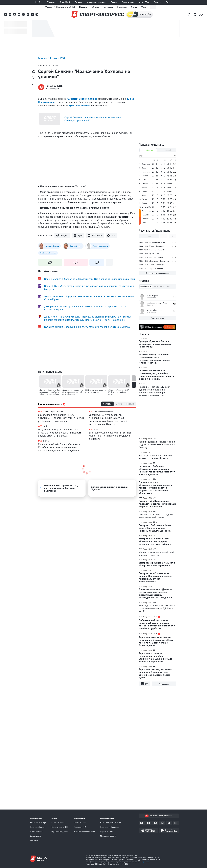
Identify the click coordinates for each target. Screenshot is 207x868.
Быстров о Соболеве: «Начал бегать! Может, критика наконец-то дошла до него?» (110, 436)
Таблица (95, 7)
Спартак (145, 184)
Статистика (122, 7)
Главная (43, 58)
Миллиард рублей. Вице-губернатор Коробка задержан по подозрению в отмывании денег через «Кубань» (59, 447)
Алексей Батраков (154, 310)
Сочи (144, 223)
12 (156, 560)
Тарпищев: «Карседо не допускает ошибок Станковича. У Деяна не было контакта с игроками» (155, 657)
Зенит (144, 168)
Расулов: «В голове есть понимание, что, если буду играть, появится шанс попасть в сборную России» (156, 375)
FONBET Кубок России (53, 412)
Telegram (65, 235)
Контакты (34, 840)
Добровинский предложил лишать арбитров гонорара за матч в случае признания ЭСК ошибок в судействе (157, 624)
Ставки (157, 2)
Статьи (134, 7)
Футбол (39, 2)
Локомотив (146, 172)
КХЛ (45, 426)
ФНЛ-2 (46, 441)
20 (92, 412)
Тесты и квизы (80, 822)
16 (92, 429)
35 (41, 426)
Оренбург (146, 219)
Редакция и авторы (38, 822)
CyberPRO (144, 2)
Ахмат (144, 195)
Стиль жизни (128, 2)
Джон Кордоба (153, 296)
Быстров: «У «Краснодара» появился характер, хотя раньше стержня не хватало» (157, 504)
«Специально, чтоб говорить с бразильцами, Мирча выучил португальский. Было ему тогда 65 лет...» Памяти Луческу (109, 419)
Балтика (145, 176)
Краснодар (146, 164)
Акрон (144, 203)
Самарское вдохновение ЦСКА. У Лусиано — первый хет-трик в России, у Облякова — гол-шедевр (61, 418)
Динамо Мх (146, 207)
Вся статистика (157, 318)
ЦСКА (144, 180)
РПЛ (63, 58)
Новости (83, 7)
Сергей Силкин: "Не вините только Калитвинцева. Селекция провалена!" (93, 119)
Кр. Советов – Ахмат (157, 242)
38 (156, 634)
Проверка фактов (38, 827)
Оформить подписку (60, 831)
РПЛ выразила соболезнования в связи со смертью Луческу (155, 457)
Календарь (108, 7)
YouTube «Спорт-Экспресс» (159, 816)
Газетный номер (58, 822)
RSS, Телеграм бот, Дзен (111, 822)
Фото (144, 7)
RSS (145, 684)
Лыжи (114, 2)
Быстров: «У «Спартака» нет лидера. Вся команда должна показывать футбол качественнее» (156, 577)
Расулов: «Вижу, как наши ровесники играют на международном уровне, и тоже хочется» (154, 359)
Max (114, 235)
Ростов (144, 199)
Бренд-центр (36, 836)
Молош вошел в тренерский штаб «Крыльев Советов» (156, 553)
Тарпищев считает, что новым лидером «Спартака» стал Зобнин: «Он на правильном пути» (156, 673)
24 (156, 617)
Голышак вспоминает (103, 412)
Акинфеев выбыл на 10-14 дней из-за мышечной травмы (156, 516)
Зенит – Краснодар (157, 265)
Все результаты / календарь (157, 273)
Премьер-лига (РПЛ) (66, 7)
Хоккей (51, 2)
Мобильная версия (108, 836)
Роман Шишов (54, 86)
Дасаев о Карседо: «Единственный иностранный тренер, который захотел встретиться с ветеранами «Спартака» (155, 488)
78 (41, 412)
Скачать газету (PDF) (60, 827)
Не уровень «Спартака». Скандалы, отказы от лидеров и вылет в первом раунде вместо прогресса (59, 432)
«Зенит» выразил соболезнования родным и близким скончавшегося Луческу (157, 445)
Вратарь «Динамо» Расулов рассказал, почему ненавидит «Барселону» (156, 344)
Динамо (145, 191)
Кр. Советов (146, 211)
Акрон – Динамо (156, 268)
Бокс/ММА (65, 2)
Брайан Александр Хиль (157, 303)
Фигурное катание (97, 2)
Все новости (164, 684)
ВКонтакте (97, 235)
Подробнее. (145, 862)
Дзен (80, 235)
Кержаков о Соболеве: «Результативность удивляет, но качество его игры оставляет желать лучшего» (157, 470)
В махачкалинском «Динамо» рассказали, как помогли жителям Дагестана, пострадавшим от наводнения (156, 593)
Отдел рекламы (37, 831)
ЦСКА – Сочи (155, 254)
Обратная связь (107, 831)
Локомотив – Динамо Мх (159, 261)
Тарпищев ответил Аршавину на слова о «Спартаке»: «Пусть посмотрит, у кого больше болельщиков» (156, 641)
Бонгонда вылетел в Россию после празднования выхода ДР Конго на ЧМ (157, 608)
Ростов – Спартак (156, 257)
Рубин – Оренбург (157, 246)
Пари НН (145, 215)
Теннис (79, 2)
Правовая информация (110, 827)
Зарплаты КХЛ (80, 827)
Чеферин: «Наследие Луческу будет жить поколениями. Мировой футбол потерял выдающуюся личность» (154, 391)
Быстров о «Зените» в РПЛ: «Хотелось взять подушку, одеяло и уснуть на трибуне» (155, 541)
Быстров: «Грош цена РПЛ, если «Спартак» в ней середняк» (157, 564)
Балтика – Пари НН (157, 250)
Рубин (144, 188)
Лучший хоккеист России (85, 831)
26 (41, 441)
